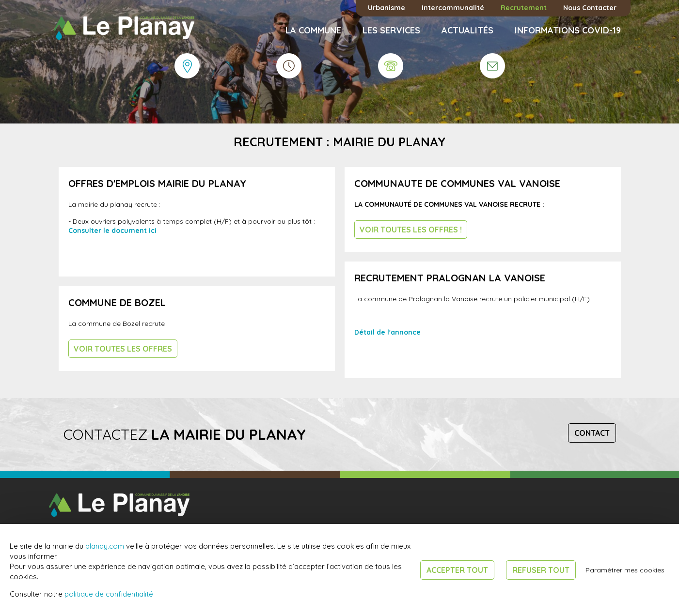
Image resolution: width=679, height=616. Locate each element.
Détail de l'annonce (387, 332)
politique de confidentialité (109, 594)
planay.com (105, 546)
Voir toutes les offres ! (411, 230)
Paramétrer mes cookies (625, 570)
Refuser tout (541, 570)
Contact (592, 433)
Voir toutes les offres (123, 349)
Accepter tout (457, 570)
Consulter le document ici (112, 231)
